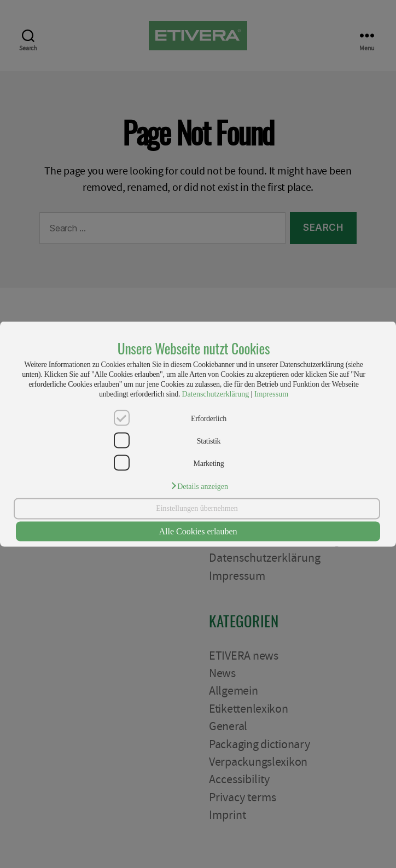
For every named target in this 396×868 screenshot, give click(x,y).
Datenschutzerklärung (215, 394)
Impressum (271, 394)
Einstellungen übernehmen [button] (197, 508)
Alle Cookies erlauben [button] (198, 531)
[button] (199, 485)
